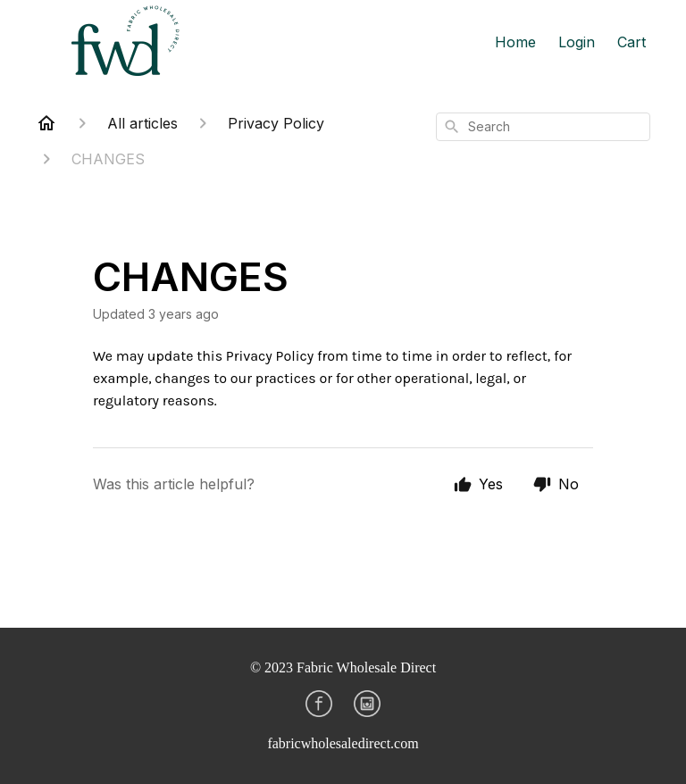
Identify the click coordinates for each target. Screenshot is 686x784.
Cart (632, 42)
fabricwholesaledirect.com (343, 743)
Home (515, 42)
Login (577, 42)
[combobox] (543, 127)
